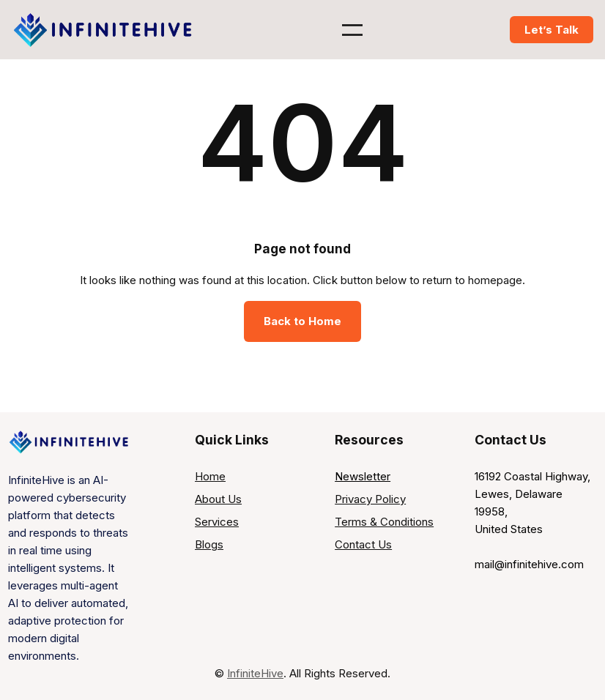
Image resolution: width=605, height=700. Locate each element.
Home (210, 476)
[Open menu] (352, 30)
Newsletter (363, 476)
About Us (218, 499)
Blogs (209, 544)
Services (217, 522)
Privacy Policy (370, 499)
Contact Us (363, 544)
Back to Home (302, 321)
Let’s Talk (552, 30)
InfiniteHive (255, 673)
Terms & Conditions (384, 522)
